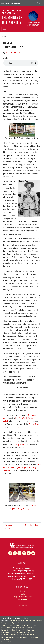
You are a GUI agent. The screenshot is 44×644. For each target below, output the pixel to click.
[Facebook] (10, 553)
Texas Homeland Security (10, 625)
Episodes (22, 594)
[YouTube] (33, 553)
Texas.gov (22, 623)
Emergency (5, 623)
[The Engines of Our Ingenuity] (34, 18)
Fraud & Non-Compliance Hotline (13, 628)
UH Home (14, 620)
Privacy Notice (6, 630)
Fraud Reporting (30, 625)
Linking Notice (30, 628)
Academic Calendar (24, 620)
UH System (14, 623)
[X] (15, 553)
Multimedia (22, 599)
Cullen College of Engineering (11, 12)
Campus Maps (37, 620)
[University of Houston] (11, 3)
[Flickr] (19, 553)
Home (4, 36)
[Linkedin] (29, 553)
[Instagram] (24, 553)
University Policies (8, 642)
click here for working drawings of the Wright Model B (22, 468)
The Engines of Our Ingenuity (12, 20)
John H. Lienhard (13, 52)
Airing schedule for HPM (22, 597)
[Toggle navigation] (5, 29)
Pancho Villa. (14, 427)
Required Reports (22, 632)
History (22, 591)
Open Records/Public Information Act (25, 630)
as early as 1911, (20, 444)
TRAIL (22, 625)
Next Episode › (32, 525)
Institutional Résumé (8, 632)
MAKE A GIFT (22, 606)
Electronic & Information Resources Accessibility (18, 635)
